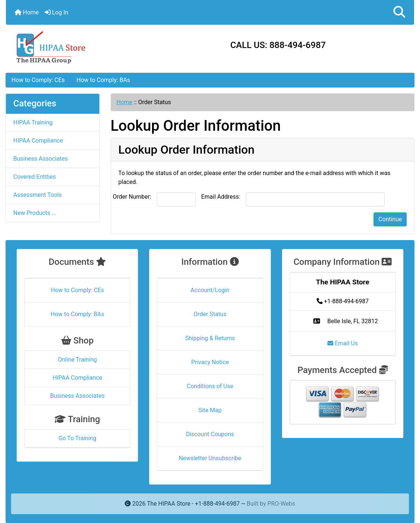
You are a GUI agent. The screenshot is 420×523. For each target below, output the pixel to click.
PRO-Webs (281, 504)
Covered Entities (35, 177)
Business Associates (41, 159)
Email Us (342, 343)
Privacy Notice (210, 362)
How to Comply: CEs (38, 80)
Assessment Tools (37, 195)
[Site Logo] (74, 47)
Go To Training (77, 438)
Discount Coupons (210, 434)
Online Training (78, 360)
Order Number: (132, 197)
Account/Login (210, 290)
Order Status (210, 314)
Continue (390, 219)
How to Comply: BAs (103, 80)
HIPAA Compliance (38, 141)
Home (27, 12)
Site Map (210, 410)
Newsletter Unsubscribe (210, 458)
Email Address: (221, 197)
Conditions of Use (210, 386)
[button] (399, 12)
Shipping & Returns (210, 338)
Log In (56, 12)
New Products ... (35, 213)
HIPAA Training (33, 122)
